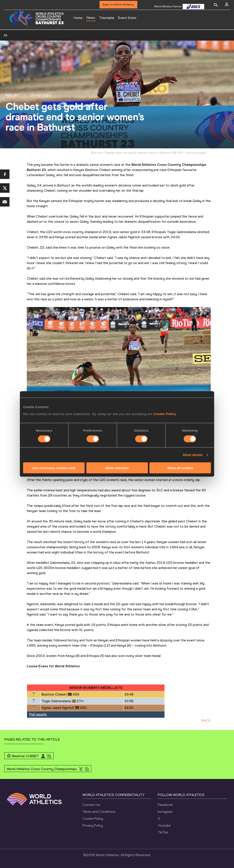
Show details (193, 455)
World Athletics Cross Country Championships (42, 769)
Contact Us (91, 805)
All (5, 35)
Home (78, 18)
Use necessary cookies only (54, 468)
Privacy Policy (93, 825)
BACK (206, 720)
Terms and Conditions (99, 812)
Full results (38, 714)
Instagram (165, 812)
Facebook (165, 805)
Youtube (164, 825)
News (91, 18)
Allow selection (117, 468)
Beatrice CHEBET (26, 756)
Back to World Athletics (118, 5)
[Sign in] (227, 5)
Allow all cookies (180, 468)
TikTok (163, 832)
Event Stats (127, 18)
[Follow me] (9, 756)
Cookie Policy (165, 414)
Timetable (107, 18)
